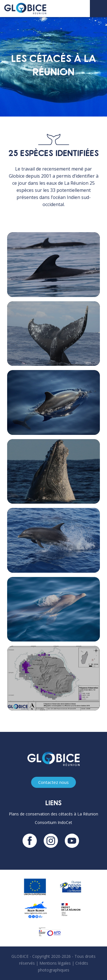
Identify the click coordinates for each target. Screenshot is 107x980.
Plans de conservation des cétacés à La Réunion (53, 814)
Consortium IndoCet (53, 822)
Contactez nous (53, 782)
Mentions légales (55, 963)
